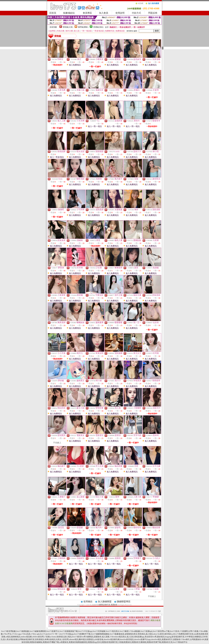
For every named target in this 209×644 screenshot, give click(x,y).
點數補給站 (69, 13)
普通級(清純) (98, 27)
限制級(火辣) (68, 27)
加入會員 (104, 13)
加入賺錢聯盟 (105, 602)
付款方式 (136, 13)
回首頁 (53, 13)
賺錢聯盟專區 (124, 602)
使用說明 (120, 13)
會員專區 (87, 13)
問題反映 (153, 13)
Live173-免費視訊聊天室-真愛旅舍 (105, 605)
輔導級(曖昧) (83, 27)
